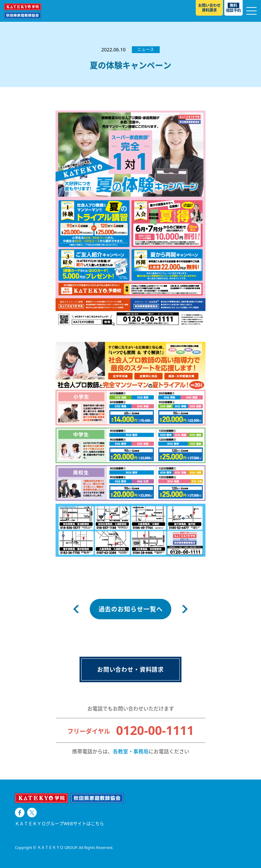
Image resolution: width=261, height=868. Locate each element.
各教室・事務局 (131, 751)
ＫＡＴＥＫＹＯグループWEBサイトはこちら (59, 824)
